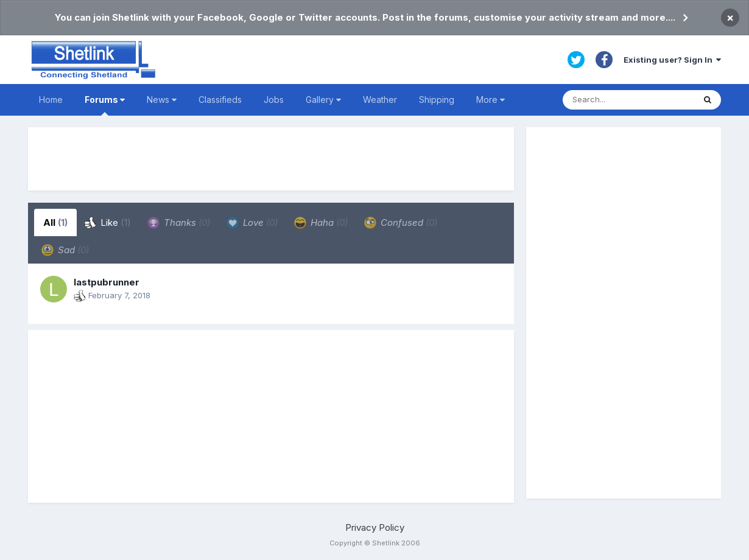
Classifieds (220, 100)
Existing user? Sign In (672, 60)
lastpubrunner (107, 282)
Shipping (437, 100)
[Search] (628, 100)
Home (51, 100)
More (491, 100)
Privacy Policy (375, 527)
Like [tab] (107, 223)
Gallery (323, 100)
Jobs (274, 100)
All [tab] (55, 222)
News (162, 100)
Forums (105, 105)
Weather (380, 100)
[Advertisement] (271, 159)
